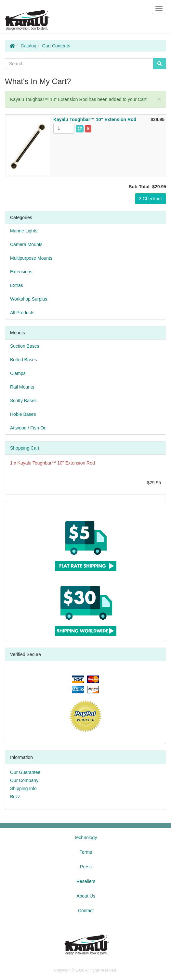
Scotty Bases (23, 401)
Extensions (21, 272)
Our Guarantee (25, 772)
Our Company (24, 780)
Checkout (151, 199)
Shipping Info (23, 788)
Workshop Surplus (29, 299)
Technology (86, 837)
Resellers (86, 881)
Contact (86, 911)
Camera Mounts (26, 244)
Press (86, 867)
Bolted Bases (24, 360)
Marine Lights (24, 231)
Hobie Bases (23, 414)
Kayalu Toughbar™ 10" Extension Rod (56, 463)
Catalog (29, 46)
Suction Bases (25, 346)
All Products (22, 313)
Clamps (18, 373)
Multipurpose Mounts (31, 258)
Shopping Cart (25, 448)
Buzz (15, 797)
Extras (17, 285)
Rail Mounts (22, 387)
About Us (86, 896)
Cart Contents (56, 46)
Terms (86, 852)
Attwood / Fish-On (28, 428)
